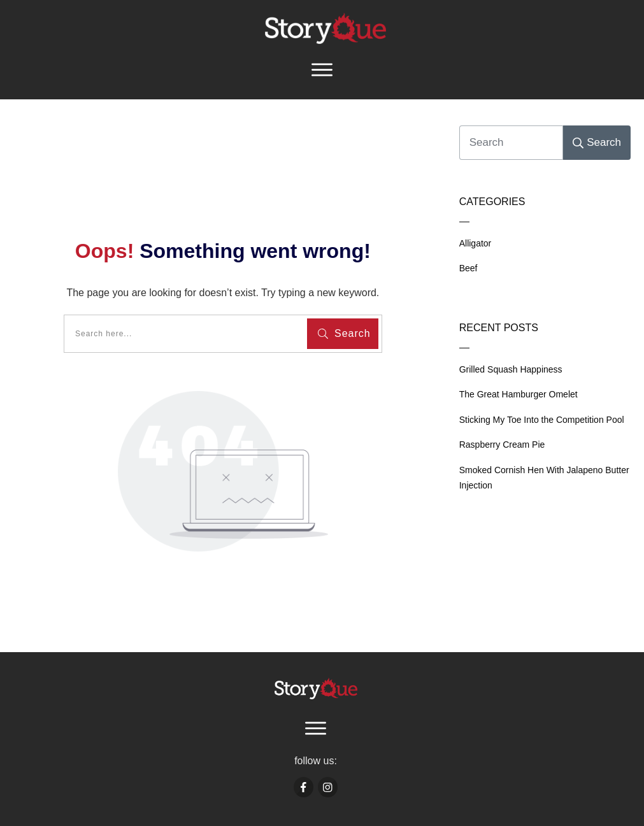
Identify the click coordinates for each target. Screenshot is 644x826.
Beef (469, 268)
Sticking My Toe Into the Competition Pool (542, 420)
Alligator (476, 243)
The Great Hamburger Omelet (519, 394)
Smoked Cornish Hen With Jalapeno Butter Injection (544, 478)
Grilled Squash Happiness (511, 369)
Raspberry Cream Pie (502, 445)
